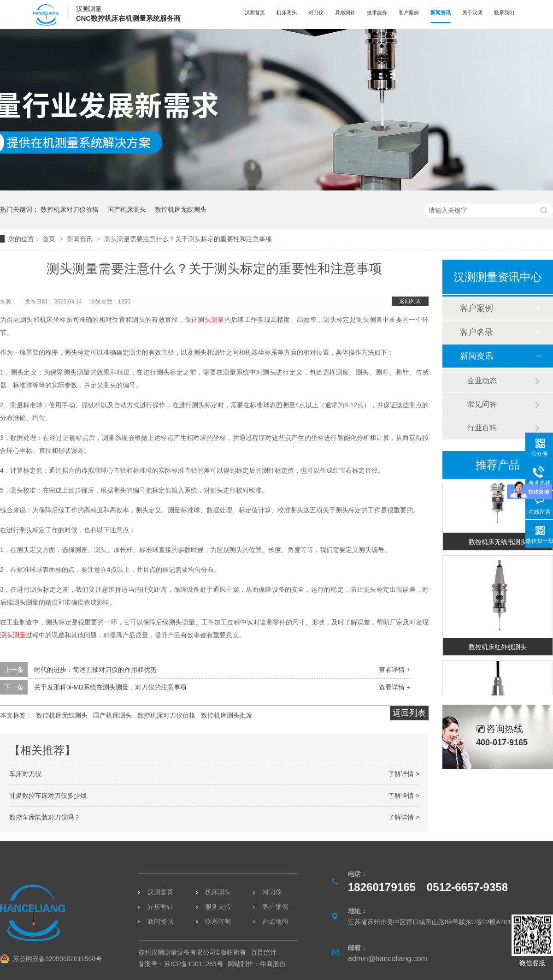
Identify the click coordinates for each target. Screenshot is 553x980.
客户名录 (477, 332)
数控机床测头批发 (227, 715)
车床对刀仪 (25, 774)
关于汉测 (472, 12)
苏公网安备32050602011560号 (57, 959)
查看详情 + (394, 670)
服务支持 (218, 907)
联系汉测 (218, 921)
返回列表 (410, 301)
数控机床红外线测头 (498, 648)
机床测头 (287, 12)
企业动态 (482, 381)
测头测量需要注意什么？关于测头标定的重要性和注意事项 (188, 239)
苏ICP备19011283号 (194, 964)
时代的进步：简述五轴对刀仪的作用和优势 (95, 670)
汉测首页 (255, 12)
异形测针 (345, 12)
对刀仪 (316, 12)
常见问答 (482, 404)
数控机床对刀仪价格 (70, 209)
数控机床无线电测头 (498, 543)
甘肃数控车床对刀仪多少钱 (48, 796)
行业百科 (482, 428)
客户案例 (409, 12)
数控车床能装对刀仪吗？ (45, 817)
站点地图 (276, 921)
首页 (50, 239)
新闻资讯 (441, 12)
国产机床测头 (127, 209)
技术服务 (377, 12)
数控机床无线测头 (181, 209)
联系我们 (504, 12)
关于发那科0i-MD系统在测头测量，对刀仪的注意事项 (110, 687)
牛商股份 (273, 964)
